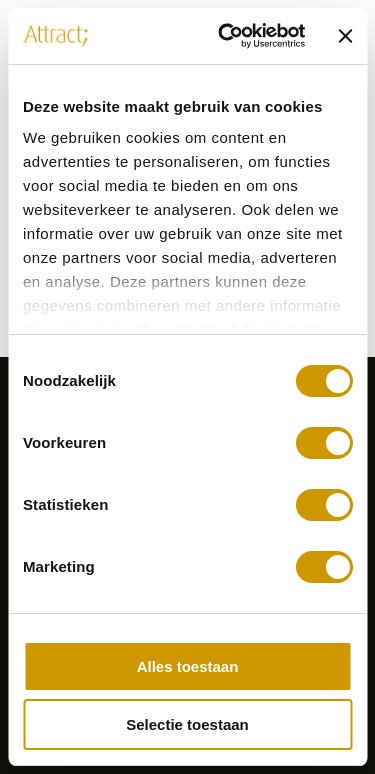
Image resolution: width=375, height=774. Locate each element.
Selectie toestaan (187, 724)
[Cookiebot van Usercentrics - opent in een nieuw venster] (227, 36)
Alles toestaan (188, 666)
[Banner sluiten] (345, 36)
